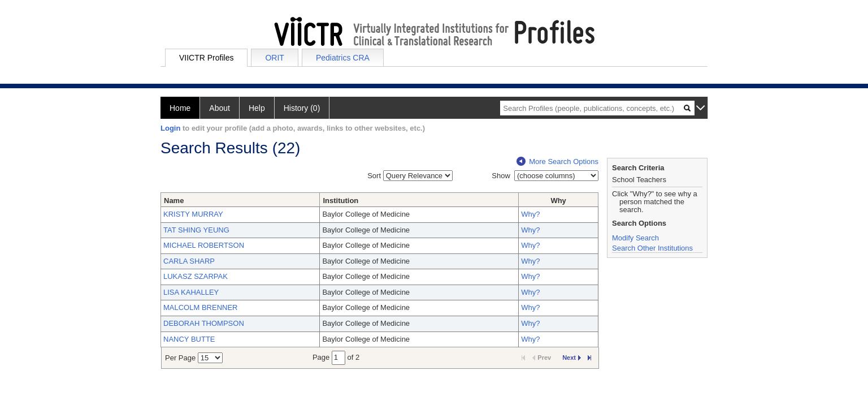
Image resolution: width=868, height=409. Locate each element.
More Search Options (557, 162)
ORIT (274, 58)
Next (572, 358)
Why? (530, 214)
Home (180, 108)
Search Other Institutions (652, 248)
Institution (340, 201)
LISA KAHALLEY (191, 292)
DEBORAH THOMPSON (204, 323)
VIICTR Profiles (206, 58)
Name (174, 201)
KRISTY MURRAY (193, 214)
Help (257, 108)
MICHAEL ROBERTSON (204, 245)
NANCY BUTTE (189, 339)
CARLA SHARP (189, 261)
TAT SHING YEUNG (196, 230)
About (220, 108)
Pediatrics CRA (343, 58)
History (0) (302, 108)
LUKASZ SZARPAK (196, 276)
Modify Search (635, 238)
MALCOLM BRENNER (200, 307)
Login (170, 128)
